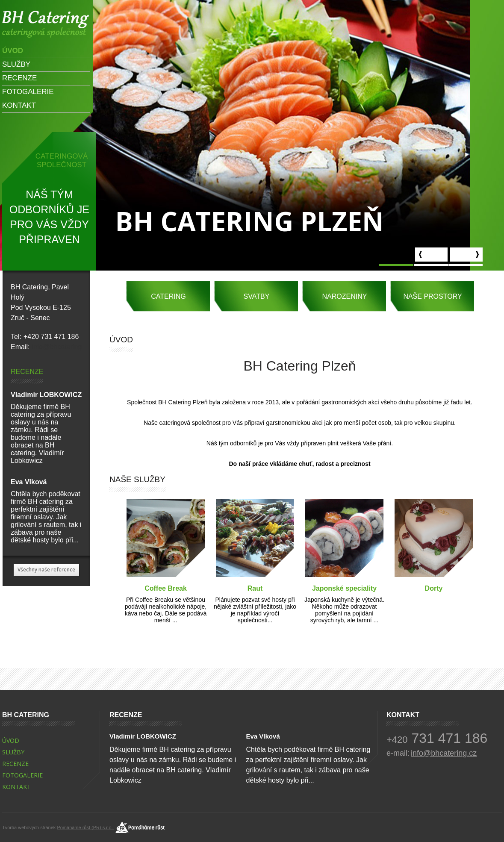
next (466, 255)
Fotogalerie (28, 92)
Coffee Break (166, 588)
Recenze (19, 78)
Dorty (434, 588)
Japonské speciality (344, 588)
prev (431, 255)
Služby (16, 64)
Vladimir (46, 24)
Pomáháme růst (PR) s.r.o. (85, 817)
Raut (255, 588)
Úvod (13, 51)
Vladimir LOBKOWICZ (46, 395)
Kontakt (19, 105)
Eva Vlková (29, 482)
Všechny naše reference (46, 570)
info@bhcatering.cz (61, 347)
